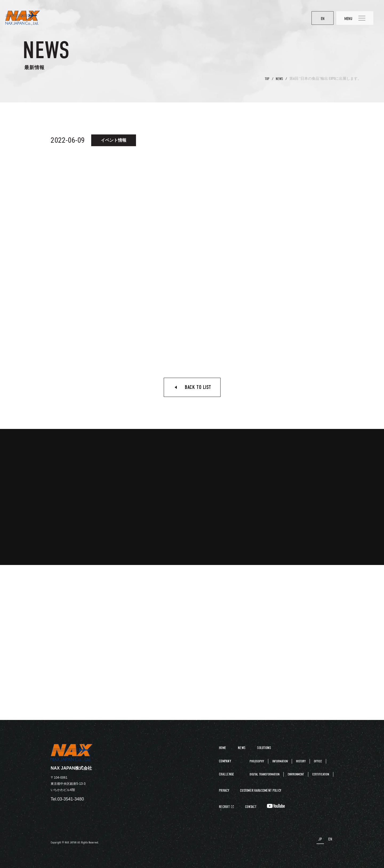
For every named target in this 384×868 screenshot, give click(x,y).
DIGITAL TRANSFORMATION (265, 774)
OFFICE (318, 761)
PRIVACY (224, 791)
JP (320, 839)
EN (318, 19)
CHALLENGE (227, 774)
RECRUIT (224, 807)
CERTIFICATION (321, 774)
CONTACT (251, 807)
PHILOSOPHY (257, 761)
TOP (267, 79)
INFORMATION (280, 761)
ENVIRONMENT (296, 774)
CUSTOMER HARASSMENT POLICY (261, 791)
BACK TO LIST (198, 387)
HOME (223, 748)
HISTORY (301, 761)
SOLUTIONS (264, 748)
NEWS (279, 79)
